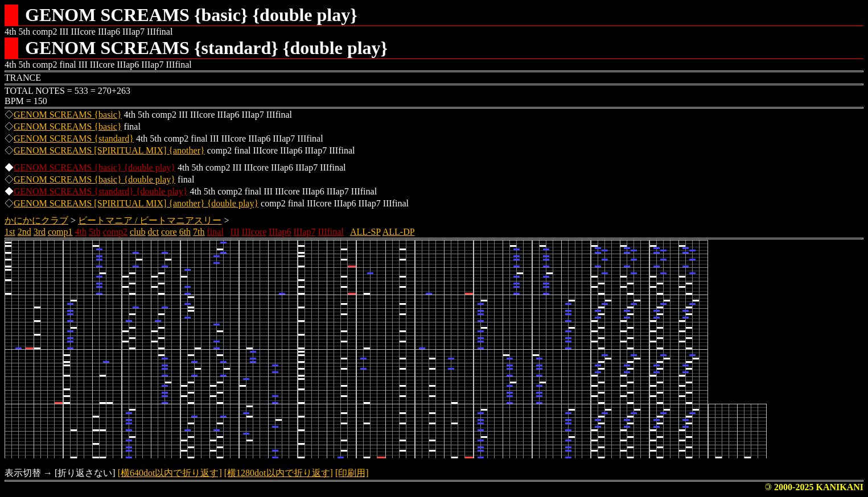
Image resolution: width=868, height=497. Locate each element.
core (169, 232)
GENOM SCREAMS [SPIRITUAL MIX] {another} (109, 150)
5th (94, 232)
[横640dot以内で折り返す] (170, 473)
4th (81, 232)
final (215, 232)
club (138, 232)
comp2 (115, 232)
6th (185, 232)
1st (10, 232)
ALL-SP (365, 232)
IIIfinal (331, 232)
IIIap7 (304, 232)
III (235, 232)
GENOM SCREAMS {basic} (68, 115)
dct (154, 232)
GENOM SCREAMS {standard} (74, 138)
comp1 (60, 232)
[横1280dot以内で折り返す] (279, 473)
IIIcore (254, 232)
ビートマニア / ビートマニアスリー (150, 220)
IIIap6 (280, 232)
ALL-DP (399, 232)
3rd (40, 232)
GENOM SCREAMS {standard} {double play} (100, 191)
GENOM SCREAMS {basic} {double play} (94, 167)
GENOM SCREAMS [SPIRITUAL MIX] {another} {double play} (136, 203)
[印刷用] (352, 473)
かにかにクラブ (36, 220)
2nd (24, 232)
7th (199, 232)
